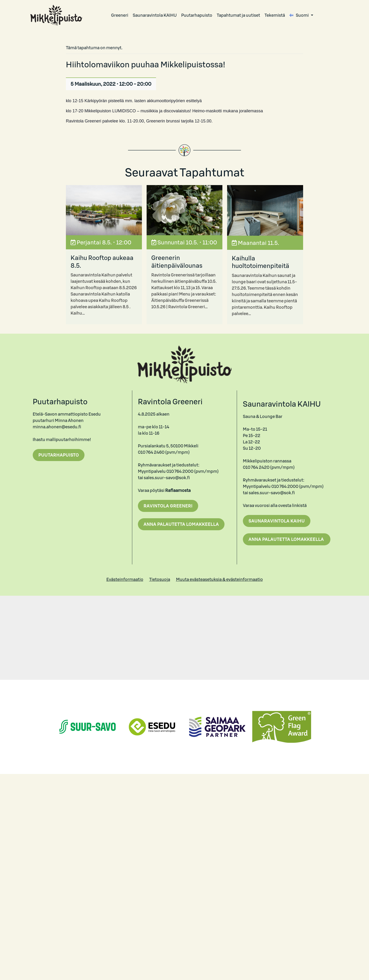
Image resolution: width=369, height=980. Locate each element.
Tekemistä (275, 15)
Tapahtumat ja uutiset (238, 15)
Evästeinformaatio (125, 579)
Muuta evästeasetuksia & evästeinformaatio (219, 579)
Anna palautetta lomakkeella (181, 524)
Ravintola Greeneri (168, 506)
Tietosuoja (160, 579)
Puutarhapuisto (197, 15)
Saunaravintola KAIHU (155, 15)
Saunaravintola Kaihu (277, 521)
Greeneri (120, 15)
